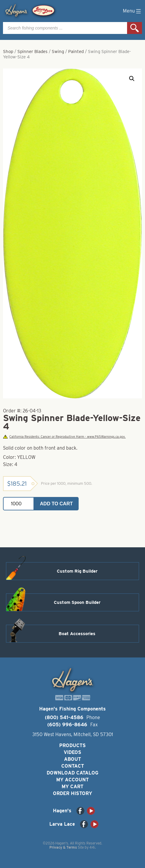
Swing (58, 52)
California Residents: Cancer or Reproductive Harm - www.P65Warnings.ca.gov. (64, 437)
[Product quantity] (19, 504)
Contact (73, 766)
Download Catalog (72, 773)
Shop (8, 52)
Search (135, 28)
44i (92, 847)
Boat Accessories (77, 634)
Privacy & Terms (63, 847)
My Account (72, 780)
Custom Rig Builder (77, 571)
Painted (76, 52)
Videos (72, 752)
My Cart (72, 787)
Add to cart (57, 504)
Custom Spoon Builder (77, 602)
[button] (132, 79)
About (72, 759)
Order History (72, 793)
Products (72, 745)
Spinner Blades (32, 52)
